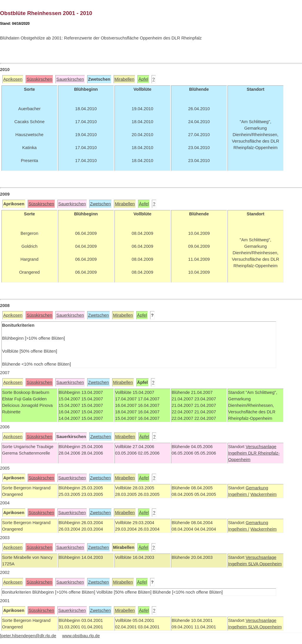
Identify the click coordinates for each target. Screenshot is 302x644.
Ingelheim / (239, 494)
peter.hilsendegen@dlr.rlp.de (29, 636)
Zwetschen (101, 204)
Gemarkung (257, 488)
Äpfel (143, 79)
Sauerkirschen (70, 79)
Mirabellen (125, 79)
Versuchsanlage (261, 447)
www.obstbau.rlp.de (81, 636)
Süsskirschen (39, 79)
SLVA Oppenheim (265, 564)
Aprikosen (13, 79)
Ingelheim (238, 453)
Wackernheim (264, 494)
